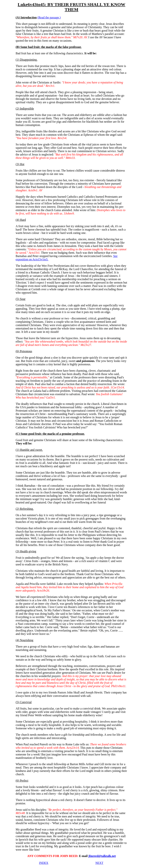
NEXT (99, 863)
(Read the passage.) (49, 17)
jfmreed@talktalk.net (102, 856)
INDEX (44, 863)
